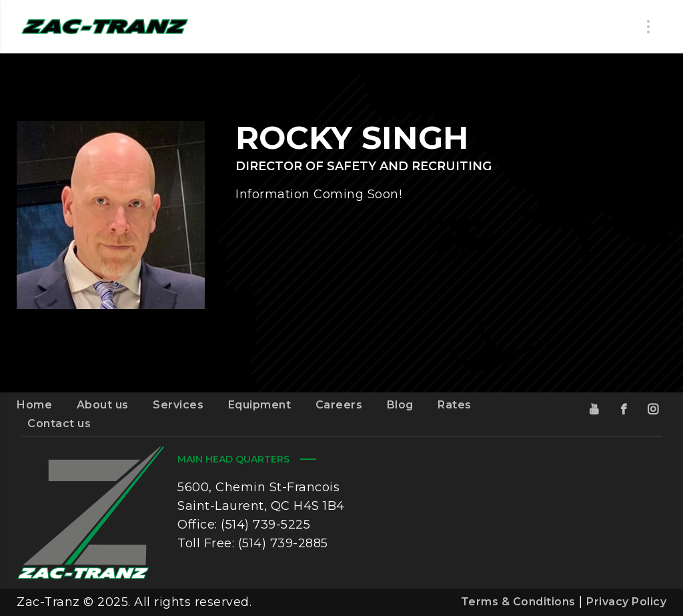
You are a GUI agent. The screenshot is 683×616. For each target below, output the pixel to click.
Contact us (59, 423)
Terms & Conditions (518, 602)
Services (178, 405)
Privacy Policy (626, 602)
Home (34, 405)
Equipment (260, 405)
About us (103, 405)
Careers (339, 405)
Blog (400, 405)
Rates (455, 405)
